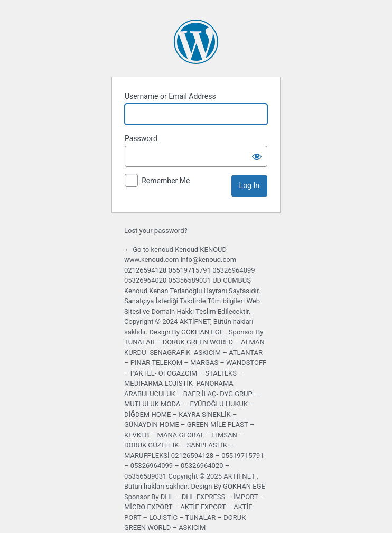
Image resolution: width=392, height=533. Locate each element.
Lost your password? (156, 231)
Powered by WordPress (196, 42)
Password (141, 138)
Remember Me (166, 181)
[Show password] (257, 156)
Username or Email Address (170, 96)
